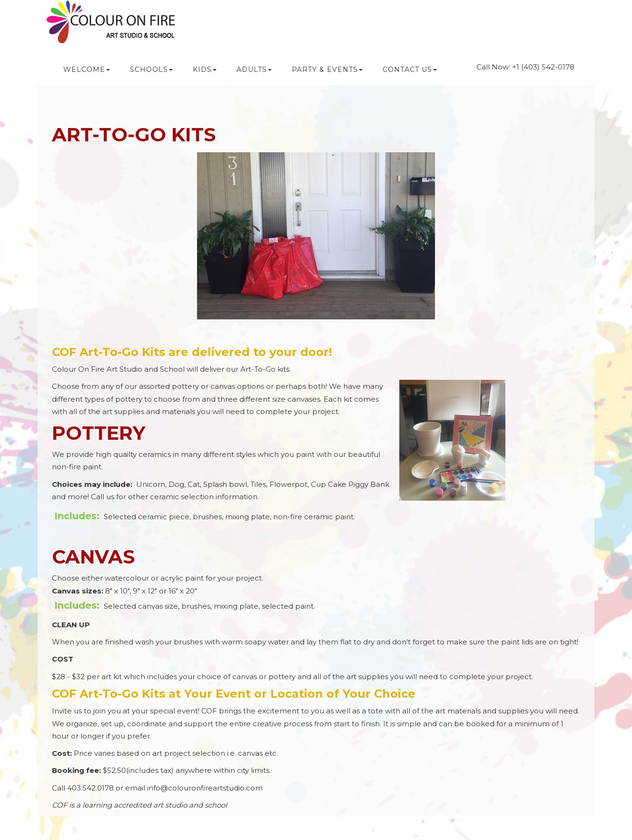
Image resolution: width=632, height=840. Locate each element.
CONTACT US (410, 69)
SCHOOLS (151, 69)
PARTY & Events (327, 69)
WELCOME (87, 69)
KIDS (205, 69)
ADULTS (254, 69)
